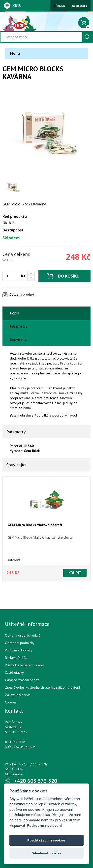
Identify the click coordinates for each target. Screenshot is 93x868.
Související (19, 339)
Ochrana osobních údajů (23, 635)
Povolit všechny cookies (46, 840)
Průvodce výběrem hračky (24, 665)
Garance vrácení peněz (22, 680)
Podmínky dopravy (19, 650)
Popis (14, 313)
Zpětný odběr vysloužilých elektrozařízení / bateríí (42, 687)
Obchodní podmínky (20, 643)
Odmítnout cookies (46, 853)
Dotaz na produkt (22, 294)
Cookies (11, 702)
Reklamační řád (16, 658)
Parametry (19, 326)
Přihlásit (59, 6)
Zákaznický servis (18, 695)
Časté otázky (14, 672)
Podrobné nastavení (44, 826)
